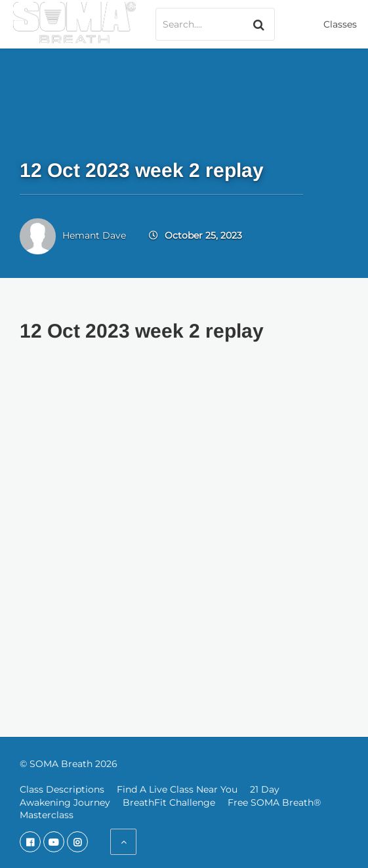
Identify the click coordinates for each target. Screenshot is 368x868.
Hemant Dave (94, 235)
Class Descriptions (62, 789)
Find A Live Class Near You (177, 789)
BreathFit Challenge (169, 802)
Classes (340, 24)
